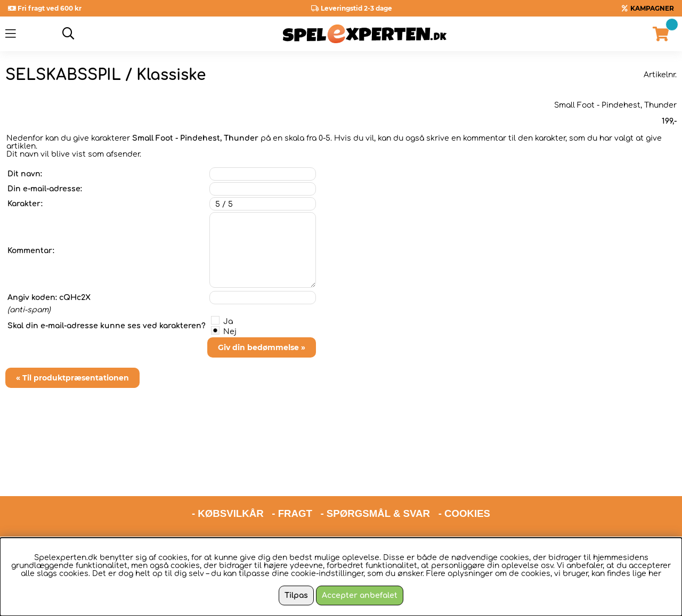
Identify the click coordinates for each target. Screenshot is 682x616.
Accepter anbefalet (360, 595)
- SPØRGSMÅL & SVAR (375, 473)
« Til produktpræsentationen (72, 378)
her (655, 574)
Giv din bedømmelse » (262, 347)
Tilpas (296, 595)
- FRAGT (292, 473)
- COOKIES (464, 473)
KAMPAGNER (652, 8)
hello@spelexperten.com (441, 501)
